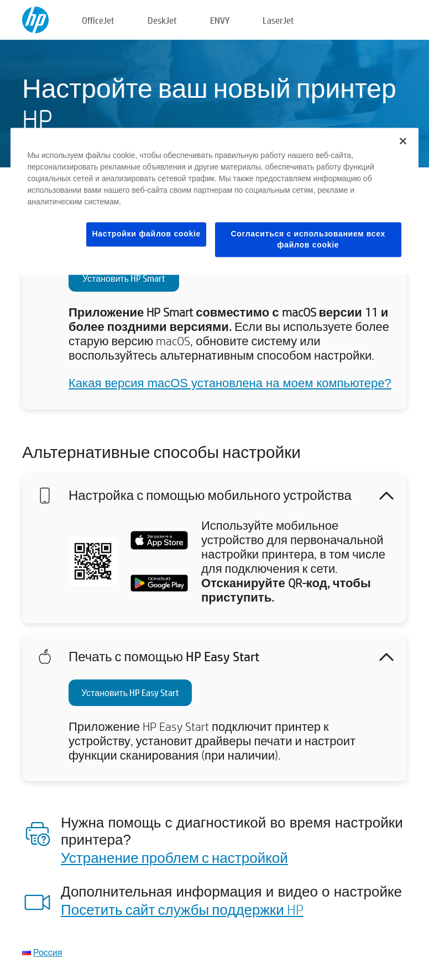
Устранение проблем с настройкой (174, 857)
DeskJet (162, 20)
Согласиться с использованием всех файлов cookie (308, 239)
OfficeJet (98, 20)
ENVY (220, 20)
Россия (48, 952)
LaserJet (278, 20)
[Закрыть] (403, 141)
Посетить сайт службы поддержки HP (182, 909)
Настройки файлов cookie (146, 234)
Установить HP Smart (124, 278)
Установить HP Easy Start (130, 692)
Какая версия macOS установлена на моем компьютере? (230, 383)
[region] (214, 201)
